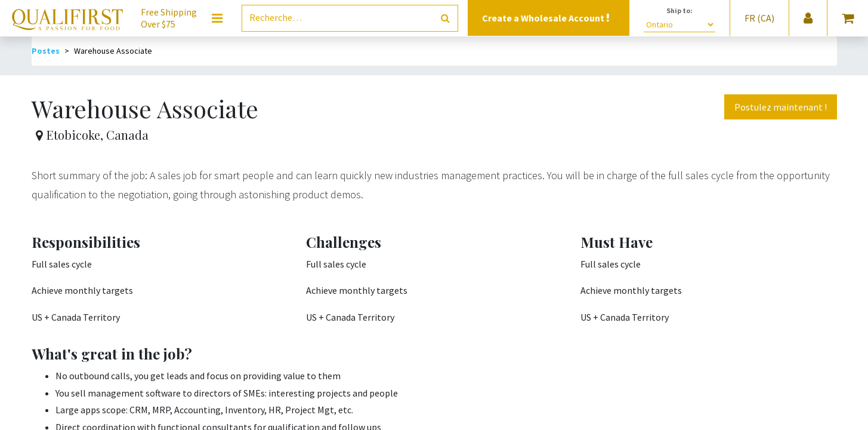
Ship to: (679, 10)
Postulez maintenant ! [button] (781, 107)
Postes (46, 51)
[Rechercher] (445, 18)
